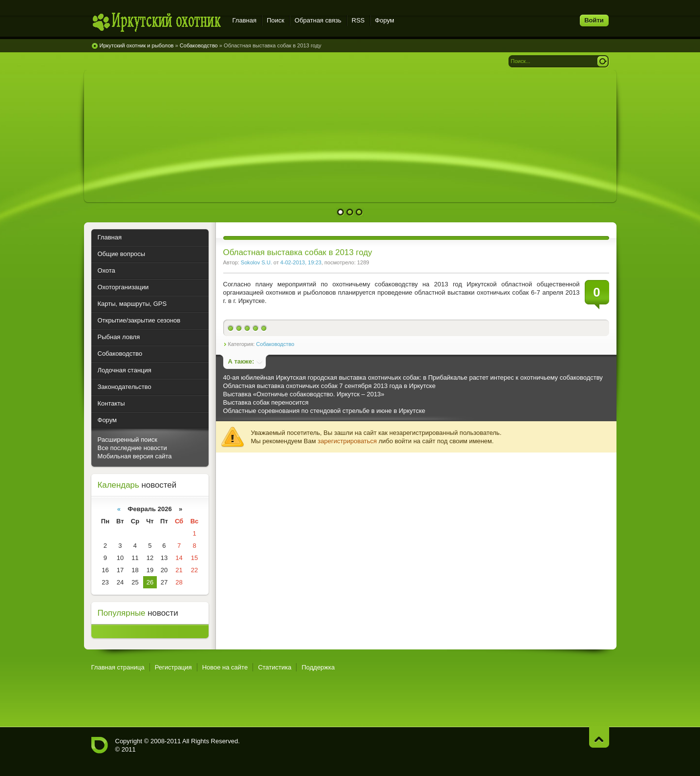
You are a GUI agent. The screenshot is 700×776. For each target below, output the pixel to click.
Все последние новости (132, 448)
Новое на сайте (225, 667)
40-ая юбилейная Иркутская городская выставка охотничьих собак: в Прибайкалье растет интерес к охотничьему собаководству (413, 377)
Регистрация (173, 667)
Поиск (276, 20)
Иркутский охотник (156, 22)
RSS (358, 20)
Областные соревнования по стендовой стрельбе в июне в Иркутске (324, 411)
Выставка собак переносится (266, 402)
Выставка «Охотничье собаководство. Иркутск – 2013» (304, 394)
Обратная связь (318, 20)
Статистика (275, 667)
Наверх (599, 737)
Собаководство (275, 344)
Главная (244, 20)
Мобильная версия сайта (135, 456)
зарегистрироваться (347, 441)
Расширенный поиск (127, 440)
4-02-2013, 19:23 (301, 262)
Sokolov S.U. (256, 262)
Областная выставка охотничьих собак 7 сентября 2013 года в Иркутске (329, 386)
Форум (385, 20)
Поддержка (318, 667)
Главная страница (118, 667)
